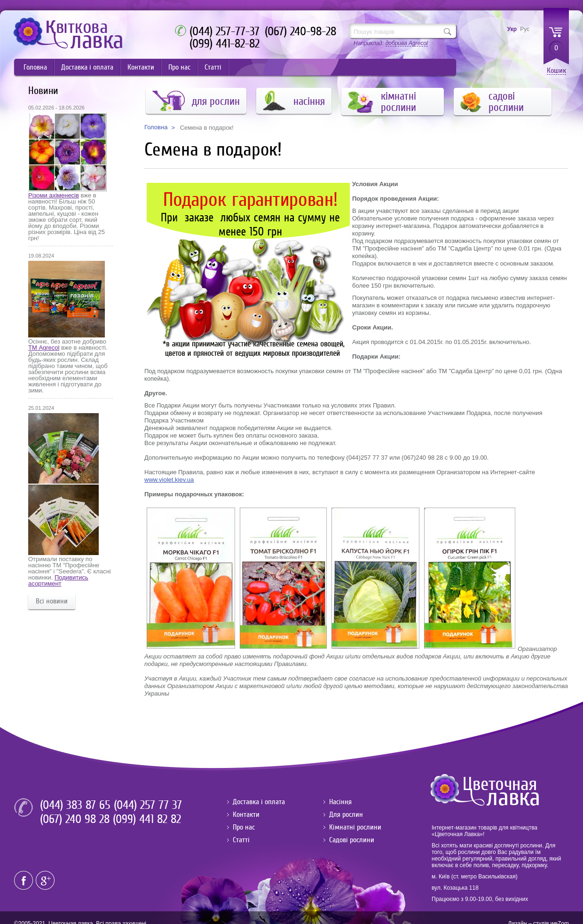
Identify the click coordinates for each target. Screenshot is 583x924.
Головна (35, 67)
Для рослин (346, 814)
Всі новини (52, 601)
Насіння (340, 802)
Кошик (556, 71)
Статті (213, 67)
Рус (525, 29)
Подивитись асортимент (58, 580)
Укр (512, 29)
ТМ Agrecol (44, 348)
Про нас (179, 67)
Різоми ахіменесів (54, 195)
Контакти (141, 67)
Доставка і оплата (87, 67)
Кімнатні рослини (355, 827)
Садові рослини (352, 840)
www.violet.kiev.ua (169, 480)
